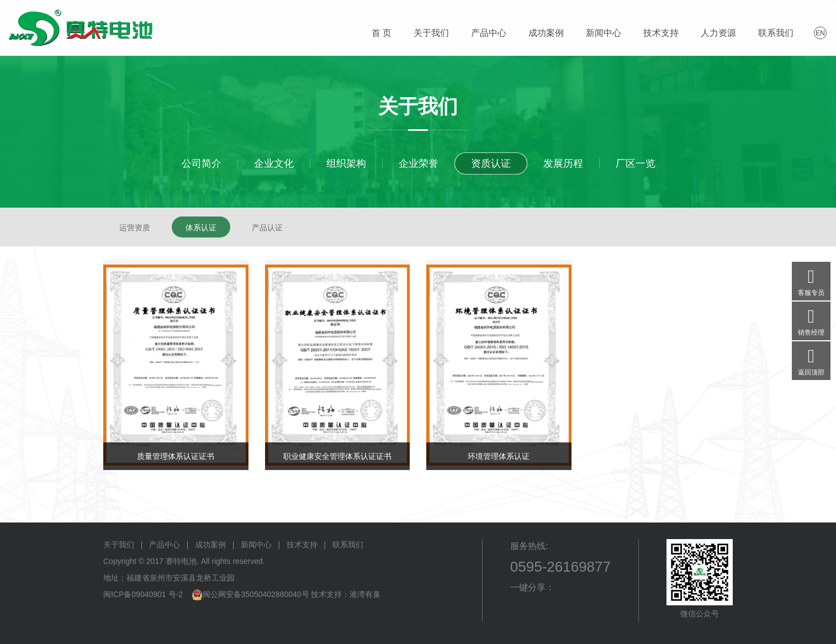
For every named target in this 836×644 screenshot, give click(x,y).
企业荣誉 (419, 163)
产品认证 (267, 228)
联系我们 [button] (776, 33)
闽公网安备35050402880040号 (256, 594)
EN (820, 33)
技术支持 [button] (661, 33)
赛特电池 (80, 28)
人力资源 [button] (718, 33)
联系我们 (348, 545)
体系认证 (201, 228)
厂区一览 (636, 163)
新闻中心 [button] (604, 33)
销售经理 (811, 319)
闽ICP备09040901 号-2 (143, 594)
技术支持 (302, 545)
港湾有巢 (365, 594)
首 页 (382, 33)
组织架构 (346, 163)
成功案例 (546, 33)
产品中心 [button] (489, 33)
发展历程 (563, 163)
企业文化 (274, 163)
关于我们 (119, 545)
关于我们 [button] (431, 33)
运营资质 (135, 228)
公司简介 (202, 163)
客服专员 (811, 279)
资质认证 (491, 163)
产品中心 (165, 545)
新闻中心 (256, 545)
